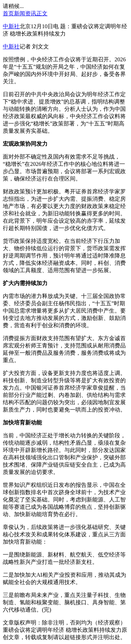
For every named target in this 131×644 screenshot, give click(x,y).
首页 (8, 13)
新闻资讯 (25, 13)
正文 (42, 13)
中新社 (11, 26)
